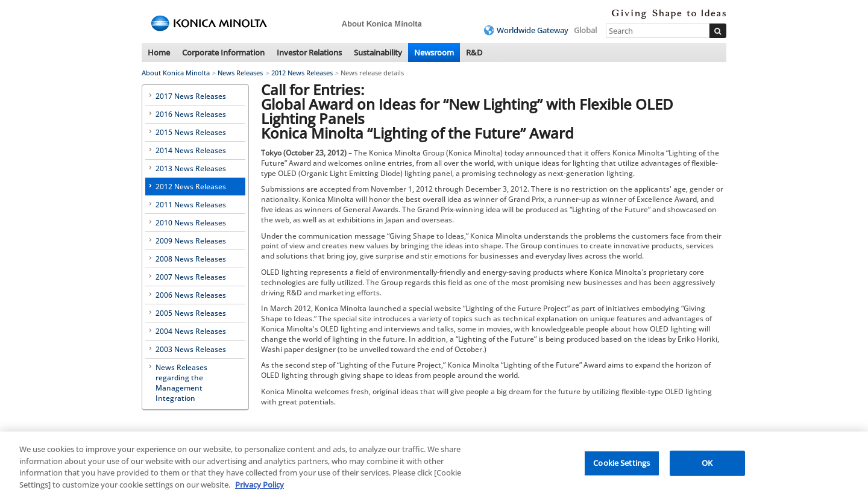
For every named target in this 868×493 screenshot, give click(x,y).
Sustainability (378, 52)
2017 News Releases (191, 96)
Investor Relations (309, 52)
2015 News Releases (191, 132)
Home (159, 52)
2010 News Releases (191, 223)
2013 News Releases (191, 168)
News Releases (240, 73)
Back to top (707, 434)
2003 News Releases (191, 349)
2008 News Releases (191, 259)
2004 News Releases (191, 331)
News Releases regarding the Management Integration (181, 383)
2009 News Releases (191, 241)
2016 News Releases (191, 114)
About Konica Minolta (176, 73)
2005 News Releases (191, 313)
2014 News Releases (191, 150)
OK (707, 466)
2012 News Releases (302, 73)
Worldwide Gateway (533, 30)
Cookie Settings (621, 466)
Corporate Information (223, 52)
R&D (474, 52)
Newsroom (434, 52)
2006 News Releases (191, 295)
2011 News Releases (191, 205)
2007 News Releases (191, 277)
